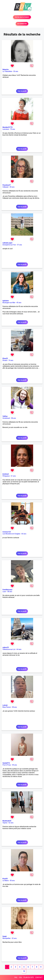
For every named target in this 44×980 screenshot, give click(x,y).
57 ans (20, 245)
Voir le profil (22, 91)
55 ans (16, 71)
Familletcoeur (7, 590)
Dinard (5, 360)
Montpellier (7, 938)
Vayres (5, 823)
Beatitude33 (7, 821)
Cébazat (5, 187)
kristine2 (6, 474)
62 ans (11, 823)
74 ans (11, 360)
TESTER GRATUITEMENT (22, 17)
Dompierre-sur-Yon (9, 245)
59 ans (14, 765)
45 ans (12, 187)
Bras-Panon (7, 707)
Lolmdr (5, 705)
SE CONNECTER (22, 24)
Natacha (6, 69)
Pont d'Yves (7, 765)
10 (24, 971)
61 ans (13, 476)
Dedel (5, 936)
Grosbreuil (6, 418)
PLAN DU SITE (29, 977)
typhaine (6, 301)
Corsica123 (7, 532)
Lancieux (6, 129)
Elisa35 (5, 358)
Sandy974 (6, 763)
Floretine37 (7, 185)
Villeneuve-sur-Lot (9, 649)
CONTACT (39, 977)
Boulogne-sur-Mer (9, 303)
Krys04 (5, 879)
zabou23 (6, 647)
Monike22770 (7, 127)
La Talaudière (7, 71)
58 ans (13, 418)
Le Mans (6, 881)
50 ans (12, 881)
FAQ (16, 977)
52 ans (14, 938)
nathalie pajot (7, 243)
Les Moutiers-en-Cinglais (11, 534)
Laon (4, 592)
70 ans (13, 129)
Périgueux (6, 476)
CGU (20, 977)
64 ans (24, 534)
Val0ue (5, 416)
